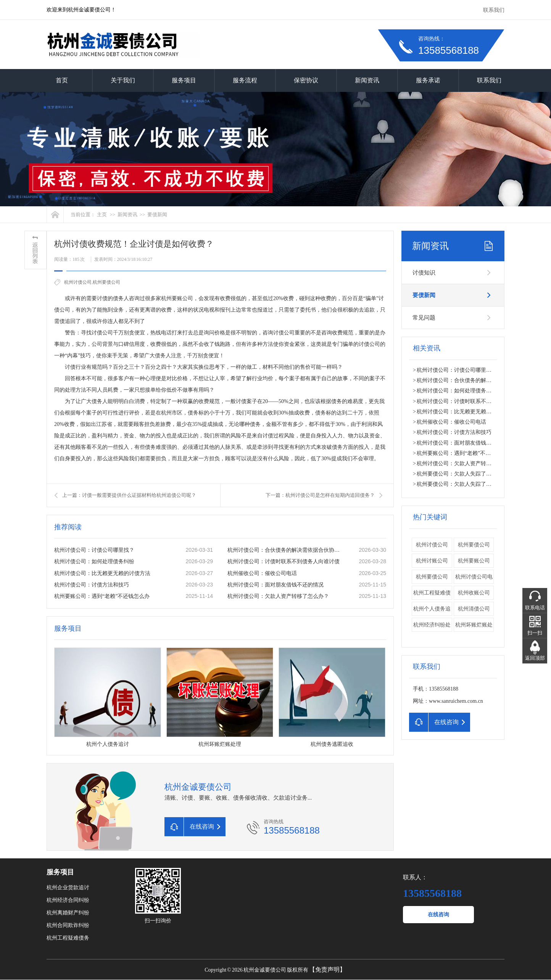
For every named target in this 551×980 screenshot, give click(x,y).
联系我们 (494, 10)
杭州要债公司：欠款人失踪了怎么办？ (462, 474)
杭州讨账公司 (432, 561)
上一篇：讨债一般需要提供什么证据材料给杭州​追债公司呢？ (129, 495)
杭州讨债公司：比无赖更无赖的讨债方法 (102, 573)
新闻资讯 (367, 80)
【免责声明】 (327, 970)
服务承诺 (428, 80)
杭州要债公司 (106, 282)
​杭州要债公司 (432, 577)
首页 (62, 80)
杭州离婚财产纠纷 (68, 913)
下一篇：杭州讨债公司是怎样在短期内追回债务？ (320, 495)
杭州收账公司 (474, 593)
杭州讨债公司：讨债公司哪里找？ (94, 550)
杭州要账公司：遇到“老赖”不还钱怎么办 (102, 596)
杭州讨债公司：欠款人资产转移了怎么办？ (278, 596)
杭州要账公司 (474, 561)
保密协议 (306, 80)
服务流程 (245, 80)
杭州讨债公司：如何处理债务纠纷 (94, 561)
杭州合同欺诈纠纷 (68, 925)
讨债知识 (424, 273)
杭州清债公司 (474, 609)
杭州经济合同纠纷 (68, 900)
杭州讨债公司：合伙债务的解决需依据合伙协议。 (285, 550)
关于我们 (123, 80)
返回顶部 (535, 658)
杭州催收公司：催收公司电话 (262, 573)
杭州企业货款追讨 (68, 888)
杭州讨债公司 (78, 282)
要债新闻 (157, 214)
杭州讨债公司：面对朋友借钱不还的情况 (275, 585)
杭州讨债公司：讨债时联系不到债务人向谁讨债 (284, 561)
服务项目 (184, 80)
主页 (102, 214)
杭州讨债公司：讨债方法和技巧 (92, 585)
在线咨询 (438, 915)
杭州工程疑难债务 (68, 938)
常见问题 (424, 318)
